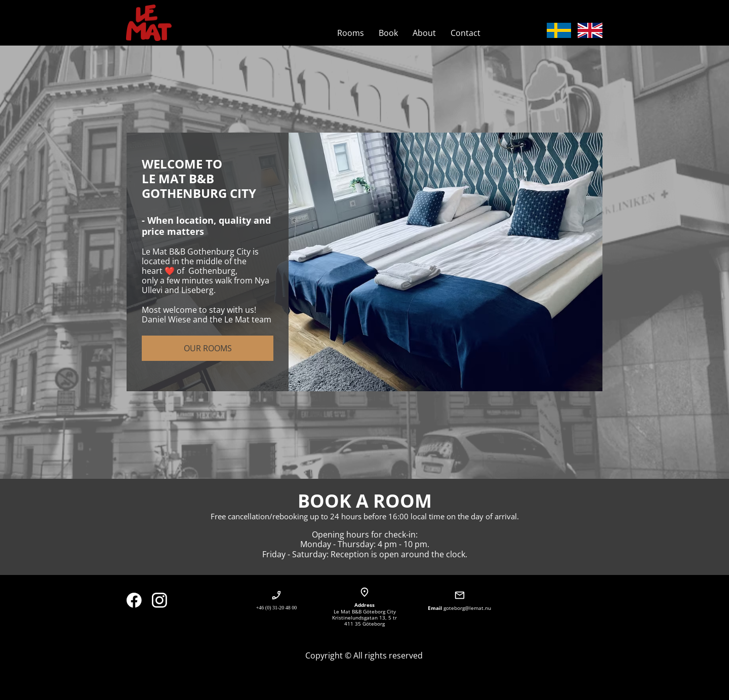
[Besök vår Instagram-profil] (159, 600)
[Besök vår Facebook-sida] (134, 600)
